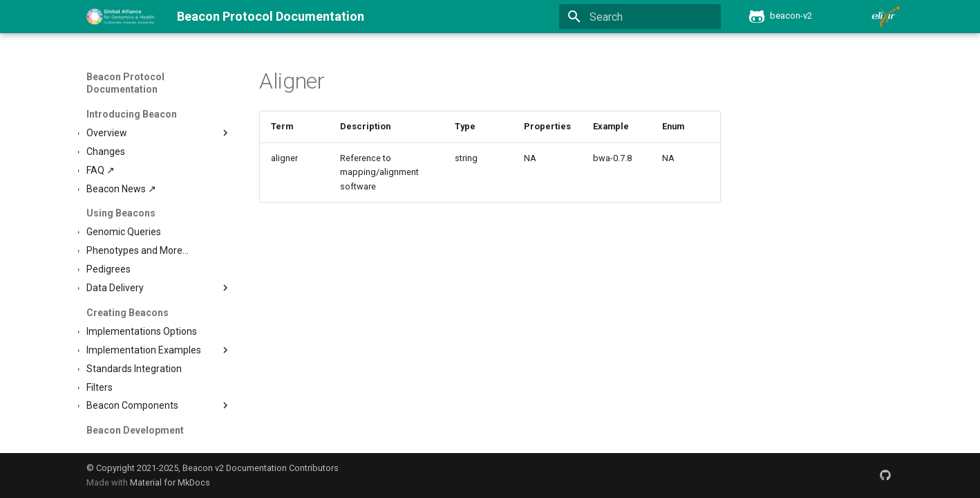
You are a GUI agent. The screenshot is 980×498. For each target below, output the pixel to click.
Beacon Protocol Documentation (125, 83)
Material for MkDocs (170, 482)
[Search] (640, 17)
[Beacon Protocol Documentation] (121, 17)
